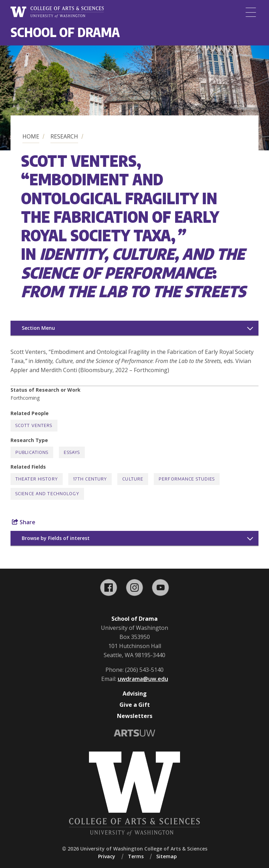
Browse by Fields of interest (56, 538)
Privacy (107, 856)
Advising (135, 693)
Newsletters (135, 716)
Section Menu (38, 328)
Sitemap (167, 856)
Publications (32, 452)
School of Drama (65, 32)
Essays (72, 452)
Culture (133, 479)
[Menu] (251, 12)
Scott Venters (34, 425)
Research (64, 136)
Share (24, 522)
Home (31, 136)
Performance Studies (187, 479)
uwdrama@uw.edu (143, 679)
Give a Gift (135, 705)
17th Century (90, 479)
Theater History (37, 479)
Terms (136, 856)
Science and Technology (47, 494)
